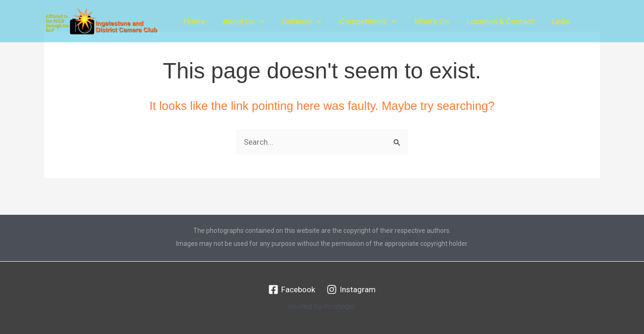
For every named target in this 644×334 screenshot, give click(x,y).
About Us (240, 21)
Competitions (360, 21)
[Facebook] (292, 289)
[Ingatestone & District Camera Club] (101, 20)
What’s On (422, 21)
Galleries (297, 21)
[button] (256, 21)
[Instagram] (351, 289)
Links (547, 21)
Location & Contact (489, 21)
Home (193, 21)
